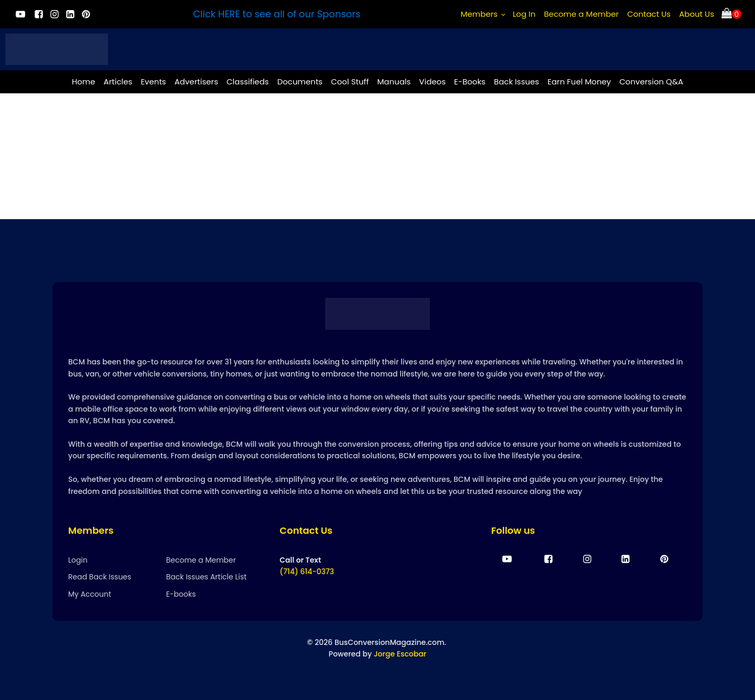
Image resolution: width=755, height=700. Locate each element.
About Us (697, 14)
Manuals (394, 82)
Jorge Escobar (400, 654)
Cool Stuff (350, 82)
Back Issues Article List (207, 577)
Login (78, 560)
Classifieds (248, 82)
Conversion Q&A (651, 82)
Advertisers (196, 82)
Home (84, 82)
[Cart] (731, 14)
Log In (524, 14)
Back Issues (516, 82)
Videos (432, 82)
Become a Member (581, 14)
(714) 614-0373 (307, 572)
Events (153, 82)
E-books (181, 594)
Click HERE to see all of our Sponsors (277, 14)
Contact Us (649, 14)
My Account (90, 594)
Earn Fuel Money (579, 82)
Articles (118, 82)
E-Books (470, 82)
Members (479, 14)
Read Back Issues (100, 577)
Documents (300, 82)
